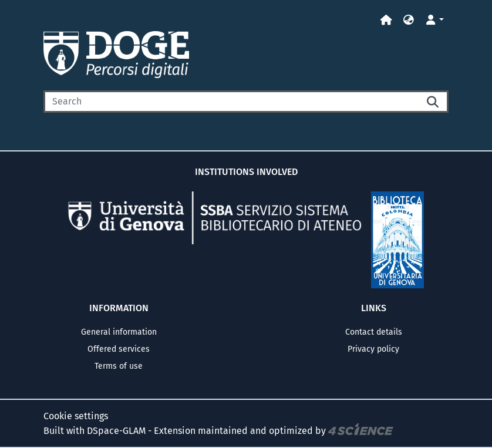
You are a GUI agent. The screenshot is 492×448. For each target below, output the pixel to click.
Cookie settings (76, 416)
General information (119, 332)
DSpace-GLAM (116, 430)
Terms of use (119, 366)
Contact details (374, 332)
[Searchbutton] (433, 102)
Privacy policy (373, 349)
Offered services (119, 349)
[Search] (231, 102)
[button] (409, 20)
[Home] (386, 20)
